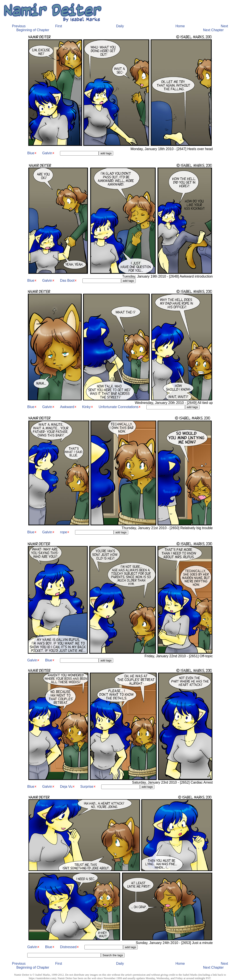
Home (180, 26)
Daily (120, 26)
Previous (19, 26)
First (59, 26)
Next (224, 26)
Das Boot (67, 281)
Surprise (87, 787)
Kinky (86, 407)
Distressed (68, 947)
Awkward (67, 407)
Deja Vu (66, 787)
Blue (31, 153)
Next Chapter (213, 30)
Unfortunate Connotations (118, 407)
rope (63, 532)
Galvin (47, 153)
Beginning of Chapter (33, 30)
